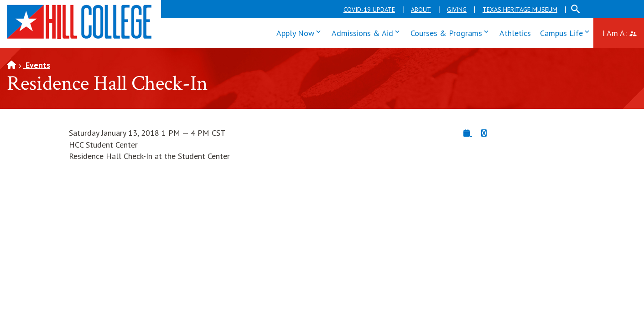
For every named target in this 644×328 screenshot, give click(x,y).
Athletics (515, 33)
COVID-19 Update (369, 10)
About (421, 10)
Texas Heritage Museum (520, 10)
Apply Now (301, 32)
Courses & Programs (452, 32)
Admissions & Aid (368, 32)
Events (37, 65)
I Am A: (623, 32)
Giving (457, 10)
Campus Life (567, 32)
